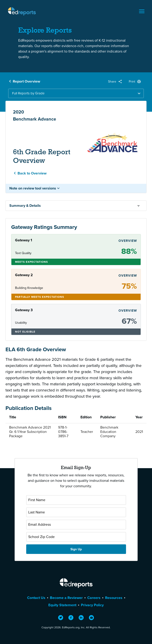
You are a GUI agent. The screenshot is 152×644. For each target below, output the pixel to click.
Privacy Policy (92, 605)
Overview (128, 241)
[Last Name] (76, 512)
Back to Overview (32, 173)
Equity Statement (62, 605)
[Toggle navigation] (142, 11)
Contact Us (36, 598)
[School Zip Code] (76, 537)
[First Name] (76, 500)
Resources (114, 598)
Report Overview (26, 81)
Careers (94, 598)
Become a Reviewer (66, 598)
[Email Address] (76, 525)
